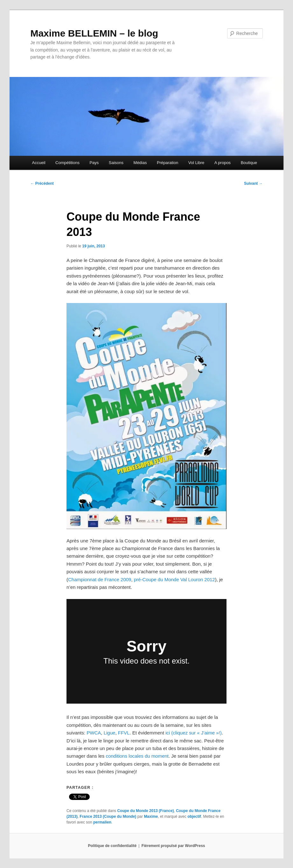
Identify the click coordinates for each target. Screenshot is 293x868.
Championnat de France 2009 (100, 579)
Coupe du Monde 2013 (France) (145, 811)
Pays (94, 163)
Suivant (253, 183)
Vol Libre (196, 163)
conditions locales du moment (137, 756)
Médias (140, 163)
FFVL (124, 733)
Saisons (116, 163)
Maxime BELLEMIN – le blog (94, 33)
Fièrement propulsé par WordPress (173, 846)
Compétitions (67, 163)
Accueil (39, 163)
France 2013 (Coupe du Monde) (108, 816)
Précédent (42, 183)
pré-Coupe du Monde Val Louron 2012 (174, 579)
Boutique (249, 163)
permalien (102, 822)
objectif (194, 816)
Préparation (167, 163)
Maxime (151, 816)
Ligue (110, 733)
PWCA (94, 733)
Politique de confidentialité (112, 846)
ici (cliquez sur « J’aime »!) (194, 733)
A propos (223, 163)
